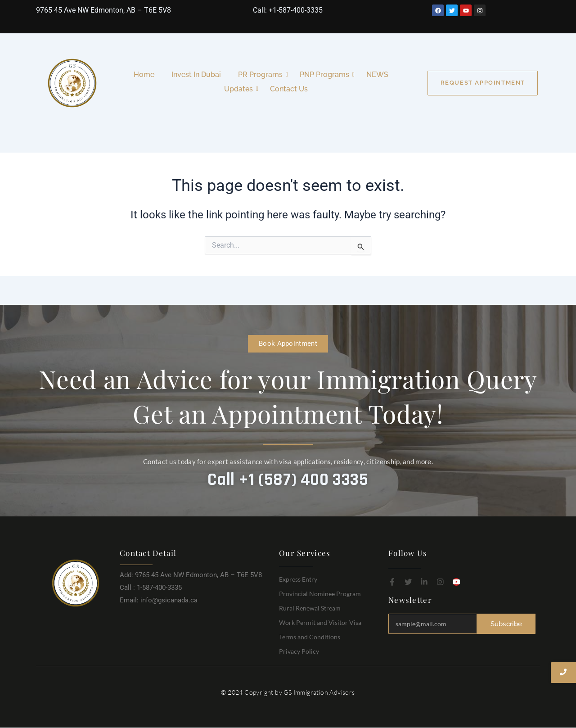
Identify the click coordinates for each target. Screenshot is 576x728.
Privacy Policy (299, 651)
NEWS (377, 75)
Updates (240, 89)
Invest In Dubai (196, 75)
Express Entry (298, 579)
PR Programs (262, 75)
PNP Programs (326, 75)
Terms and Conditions (310, 637)
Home (144, 75)
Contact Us (289, 89)
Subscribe (506, 624)
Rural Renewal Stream (310, 608)
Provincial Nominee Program (320, 594)
